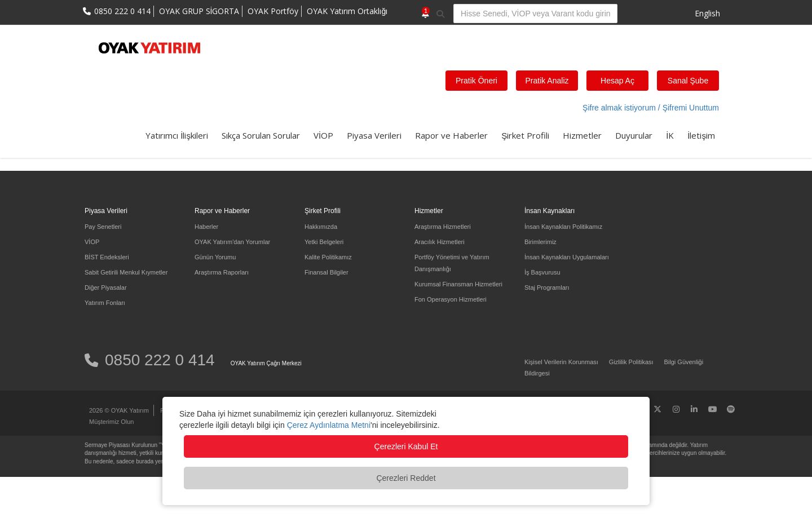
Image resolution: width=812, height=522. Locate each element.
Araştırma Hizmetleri (443, 227)
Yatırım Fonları (105, 303)
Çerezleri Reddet (406, 478)
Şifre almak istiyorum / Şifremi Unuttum (651, 108)
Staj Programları (547, 287)
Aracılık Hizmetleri (440, 242)
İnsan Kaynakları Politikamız (563, 227)
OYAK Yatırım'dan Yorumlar (232, 242)
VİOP (323, 135)
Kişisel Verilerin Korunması (561, 362)
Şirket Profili (525, 135)
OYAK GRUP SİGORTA (199, 11)
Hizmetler (582, 135)
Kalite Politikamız (328, 257)
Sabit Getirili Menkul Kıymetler (126, 272)
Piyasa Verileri (374, 135)
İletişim (701, 135)
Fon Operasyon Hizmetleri (451, 299)
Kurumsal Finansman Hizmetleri (458, 284)
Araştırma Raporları (222, 272)
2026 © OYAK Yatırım (119, 410)
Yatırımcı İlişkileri (177, 135)
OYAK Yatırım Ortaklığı (347, 11)
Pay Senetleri (103, 227)
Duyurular (634, 135)
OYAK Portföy (273, 11)
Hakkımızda (321, 227)
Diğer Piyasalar (106, 287)
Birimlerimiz (540, 242)
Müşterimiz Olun (111, 422)
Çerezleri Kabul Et (406, 446)
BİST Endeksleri (107, 257)
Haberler (206, 227)
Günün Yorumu (215, 257)
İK (670, 135)
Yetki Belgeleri (324, 242)
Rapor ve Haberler (451, 135)
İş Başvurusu (542, 272)
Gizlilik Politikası (631, 362)
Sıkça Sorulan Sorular (261, 135)
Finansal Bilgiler (326, 272)
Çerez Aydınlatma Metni (329, 425)
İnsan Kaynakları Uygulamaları (567, 257)
